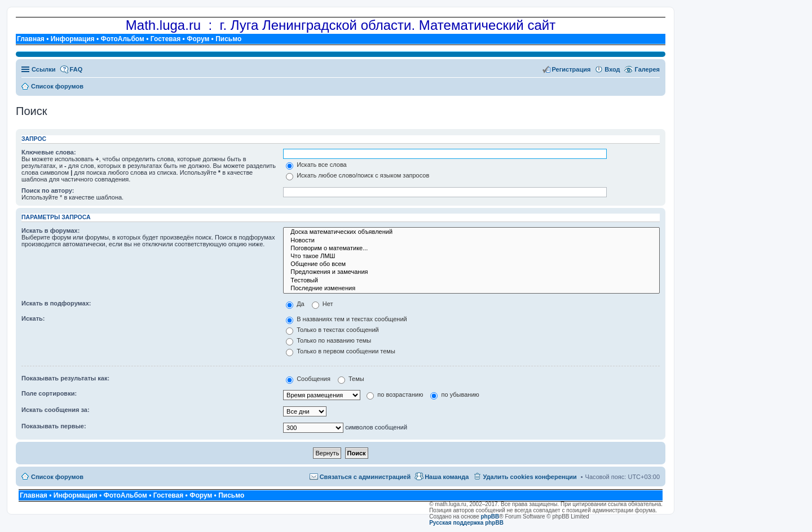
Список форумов (57, 477)
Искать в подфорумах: (56, 303)
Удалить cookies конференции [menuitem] (529, 477)
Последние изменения (471, 289)
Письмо (228, 39)
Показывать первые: (54, 426)
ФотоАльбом (122, 39)
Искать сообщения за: (56, 410)
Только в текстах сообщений (332, 330)
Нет (323, 304)
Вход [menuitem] (612, 69)
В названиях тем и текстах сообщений (347, 319)
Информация (73, 39)
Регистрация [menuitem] (572, 69)
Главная (31, 39)
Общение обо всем (471, 264)
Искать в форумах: (50, 230)
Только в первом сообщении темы (341, 351)
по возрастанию (395, 394)
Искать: (33, 318)
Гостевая (166, 39)
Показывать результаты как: (65, 378)
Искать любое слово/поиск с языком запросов (358, 175)
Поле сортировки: (49, 393)
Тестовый (471, 281)
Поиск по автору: (48, 190)
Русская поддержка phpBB (466, 523)
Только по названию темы (328, 340)
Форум (198, 39)
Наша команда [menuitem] (447, 477)
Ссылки (44, 69)
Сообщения (308, 379)
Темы (351, 379)
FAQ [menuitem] (76, 69)
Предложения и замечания (471, 272)
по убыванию (454, 394)
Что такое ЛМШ (471, 256)
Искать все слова (316, 165)
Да (295, 304)
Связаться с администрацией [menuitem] (365, 477)
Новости (471, 241)
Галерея (647, 69)
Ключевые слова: (49, 152)
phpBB (490, 517)
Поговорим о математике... (471, 249)
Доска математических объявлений (471, 232)
